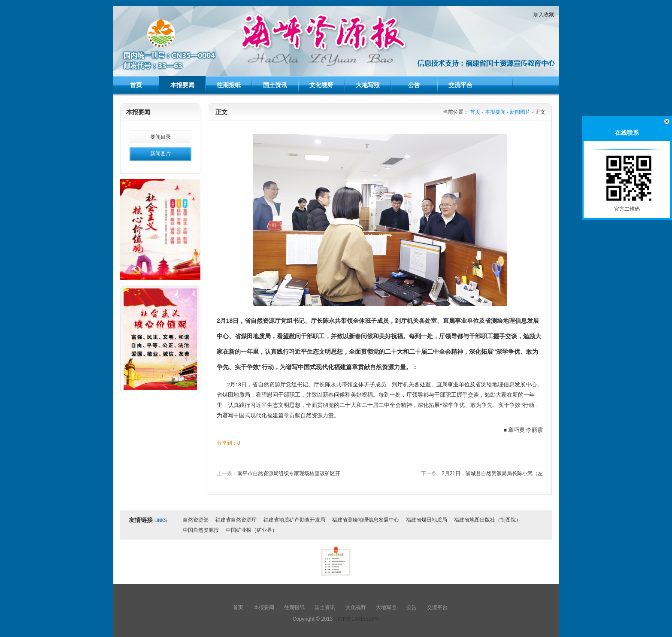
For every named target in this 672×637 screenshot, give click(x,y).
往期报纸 (229, 85)
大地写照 (368, 85)
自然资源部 (196, 520)
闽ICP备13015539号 (356, 619)
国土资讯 (275, 85)
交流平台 (460, 85)
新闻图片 (160, 154)
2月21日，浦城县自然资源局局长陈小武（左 (492, 473)
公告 (414, 85)
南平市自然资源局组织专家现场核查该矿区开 (289, 473)
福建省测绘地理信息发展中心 (366, 520)
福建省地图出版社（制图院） (487, 520)
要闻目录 (160, 137)
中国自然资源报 (201, 530)
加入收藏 (544, 15)
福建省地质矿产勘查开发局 (294, 520)
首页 (136, 85)
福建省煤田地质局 (427, 520)
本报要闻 (182, 85)
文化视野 (321, 85)
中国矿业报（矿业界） (251, 530)
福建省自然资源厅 (236, 520)
